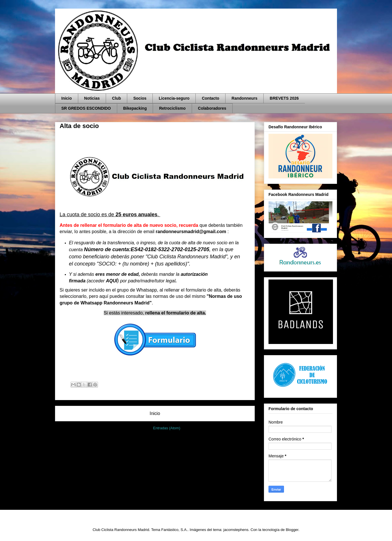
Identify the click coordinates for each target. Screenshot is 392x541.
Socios (140, 98)
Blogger (292, 530)
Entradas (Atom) (167, 428)
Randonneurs (244, 98)
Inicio (67, 98)
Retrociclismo (172, 108)
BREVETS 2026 (284, 98)
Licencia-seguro (174, 98)
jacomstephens (236, 530)
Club (116, 98)
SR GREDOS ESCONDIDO (86, 108)
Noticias (92, 98)
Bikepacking (135, 108)
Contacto (210, 98)
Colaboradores (212, 108)
